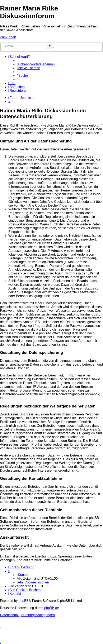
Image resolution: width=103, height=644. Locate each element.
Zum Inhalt (8, 37)
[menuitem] (36, 64)
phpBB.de (52, 608)
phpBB (24, 601)
